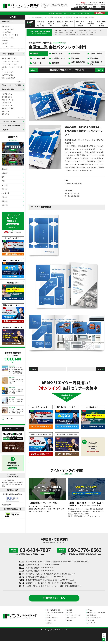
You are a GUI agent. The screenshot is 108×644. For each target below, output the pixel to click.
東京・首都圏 (71, 34)
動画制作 (5, 43)
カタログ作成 (6, 32)
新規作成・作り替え (8, 108)
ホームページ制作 (8, 72)
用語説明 (49, 626)
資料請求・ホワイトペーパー (96, 615)
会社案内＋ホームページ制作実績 (12, 68)
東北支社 (5, 173)
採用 (66, 30)
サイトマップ (91, 626)
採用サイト (88, 13)
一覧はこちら (9, 418)
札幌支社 (5, 169)
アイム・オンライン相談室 (55, 615)
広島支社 (5, 197)
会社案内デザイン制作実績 (64, 17)
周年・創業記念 (59, 32)
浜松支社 (5, 189)
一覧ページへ (20, 50)
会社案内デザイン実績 (9, 59)
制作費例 (49, 618)
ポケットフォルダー (73, 32)
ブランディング (7, 105)
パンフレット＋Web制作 (10, 35)
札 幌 (22, 565)
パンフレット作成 (8, 29)
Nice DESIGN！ (59, 34)
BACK (34, 73)
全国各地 (91, 34)
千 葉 (22, 574)
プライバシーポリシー (94, 621)
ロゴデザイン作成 (8, 46)
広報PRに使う (6, 103)
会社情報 (51, 13)
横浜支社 (5, 185)
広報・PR (74, 30)
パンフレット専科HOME (35, 17)
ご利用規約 (90, 623)
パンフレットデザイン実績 (11, 61)
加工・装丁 (85, 32)
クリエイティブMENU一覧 (11, 126)
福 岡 (22, 589)
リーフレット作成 (8, 38)
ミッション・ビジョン (69, 13)
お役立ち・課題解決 (13, 356)
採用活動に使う (7, 97)
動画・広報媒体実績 (8, 78)
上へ (104, 636)
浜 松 (22, 580)
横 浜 (22, 577)
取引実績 (58, 13)
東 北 (22, 568)
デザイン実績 (49, 17)
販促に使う (5, 114)
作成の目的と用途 (8, 89)
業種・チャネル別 (8, 100)
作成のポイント (7, 22)
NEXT (99, 73)
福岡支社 (5, 201)
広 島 (22, 586)
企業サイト (80, 13)
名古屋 (22, 583)
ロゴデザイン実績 (8, 75)
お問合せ (101, 13)
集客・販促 (83, 30)
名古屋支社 (5, 193)
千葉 (3, 181)
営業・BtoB (58, 30)
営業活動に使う (7, 94)
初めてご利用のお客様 (53, 613)
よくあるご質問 (51, 623)
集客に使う (5, 111)
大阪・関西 (82, 34)
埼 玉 (22, 571)
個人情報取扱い (92, 618)
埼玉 (3, 177)
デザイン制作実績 (8, 54)
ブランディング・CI (96, 30)
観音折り (95, 32)
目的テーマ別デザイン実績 (11, 85)
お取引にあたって (52, 621)
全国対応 (5, 205)
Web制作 (5, 41)
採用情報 (69, 623)
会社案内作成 (6, 26)
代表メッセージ (71, 621)
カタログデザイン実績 (9, 64)
